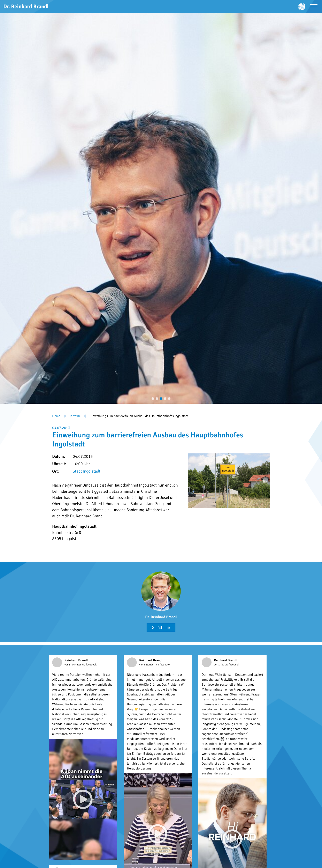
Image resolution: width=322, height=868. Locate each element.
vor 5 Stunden (147, 665)
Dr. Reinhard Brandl (161, 617)
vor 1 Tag (219, 665)
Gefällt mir (161, 628)
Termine (75, 416)
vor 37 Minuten (73, 665)
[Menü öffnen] (314, 7)
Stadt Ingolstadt (87, 471)
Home (56, 416)
